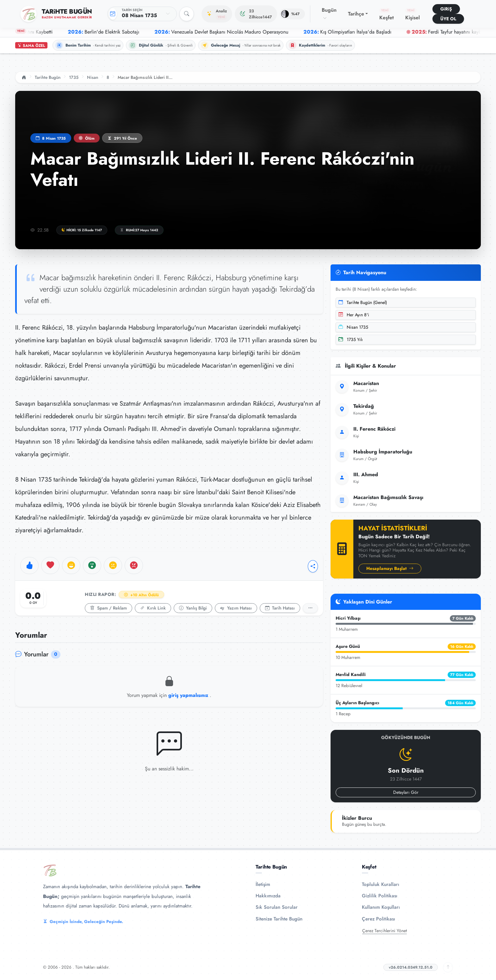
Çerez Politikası (378, 919)
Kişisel (412, 15)
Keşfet (387, 15)
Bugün (329, 14)
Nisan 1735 (353, 327)
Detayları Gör (406, 792)
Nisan (93, 77)
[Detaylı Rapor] (310, 608)
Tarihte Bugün (48, 77)
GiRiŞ (446, 9)
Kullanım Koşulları (381, 907)
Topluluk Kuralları (381, 884)
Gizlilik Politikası (380, 896)
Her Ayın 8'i (354, 315)
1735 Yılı (351, 339)
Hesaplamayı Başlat (390, 568)
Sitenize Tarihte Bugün (279, 919)
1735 (74, 77)
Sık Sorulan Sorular (277, 907)
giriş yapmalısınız (189, 695)
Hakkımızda (268, 896)
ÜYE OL (448, 19)
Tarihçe (356, 14)
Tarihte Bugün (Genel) (363, 302)
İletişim (263, 884)
